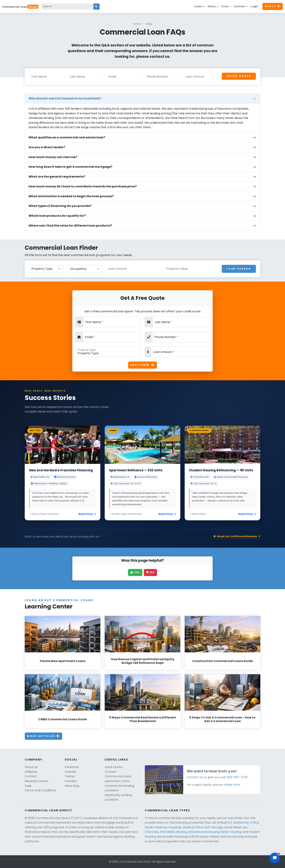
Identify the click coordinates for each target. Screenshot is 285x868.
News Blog (72, 786)
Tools (225, 6)
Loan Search (239, 269)
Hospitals (175, 827)
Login (254, 6)
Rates (212, 6)
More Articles (43, 736)
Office (254, 823)
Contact (240, 6)
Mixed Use (240, 827)
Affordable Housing (173, 832)
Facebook (72, 767)
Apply (273, 6)
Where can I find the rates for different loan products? (70, 226)
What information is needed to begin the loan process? (71, 196)
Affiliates (31, 772)
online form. (232, 785)
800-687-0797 (237, 777)
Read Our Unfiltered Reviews (237, 536)
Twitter (70, 776)
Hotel (228, 827)
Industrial (160, 827)
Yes (135, 572)
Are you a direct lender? (47, 147)
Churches (152, 832)
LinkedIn (70, 772)
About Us (31, 767)
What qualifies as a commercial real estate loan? (67, 137)
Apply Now (142, 365)
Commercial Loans (118, 776)
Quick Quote (239, 76)
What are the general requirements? (57, 177)
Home (137, 24)
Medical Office (193, 827)
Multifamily (241, 823)
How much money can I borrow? (53, 157)
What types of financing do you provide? (60, 206)
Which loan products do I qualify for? (57, 216)
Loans (198, 6)
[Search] (68, 7)
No (150, 572)
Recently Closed (36, 781)
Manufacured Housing (204, 832)
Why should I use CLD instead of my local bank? (65, 98)
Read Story (87, 514)
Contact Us (195, 777)
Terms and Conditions (40, 790)
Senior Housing (231, 832)
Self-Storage (214, 827)
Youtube (71, 781)
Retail (149, 827)
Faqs (28, 786)
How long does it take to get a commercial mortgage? (70, 167)
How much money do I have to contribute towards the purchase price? (83, 186)
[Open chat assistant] (275, 858)
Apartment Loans (117, 781)
